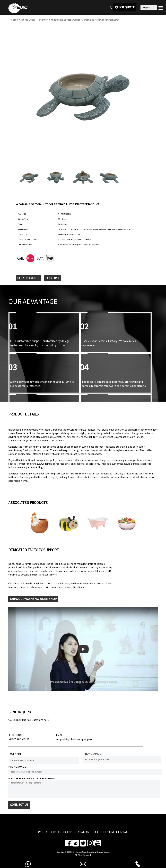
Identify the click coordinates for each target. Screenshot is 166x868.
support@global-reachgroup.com (75, 739)
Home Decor (28, 20)
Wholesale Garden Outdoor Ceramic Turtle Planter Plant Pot (85, 20)
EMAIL (60, 735)
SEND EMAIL (53, 278)
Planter (43, 20)
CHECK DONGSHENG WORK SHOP (33, 599)
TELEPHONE (16, 735)
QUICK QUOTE (125, 7)
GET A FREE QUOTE (28, 278)
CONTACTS (124, 832)
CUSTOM (108, 832)
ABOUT (51, 832)
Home (14, 20)
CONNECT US (19, 805)
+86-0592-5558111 (19, 739)
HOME (39, 832)
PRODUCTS (66, 832)
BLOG (95, 832)
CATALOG (82, 832)
